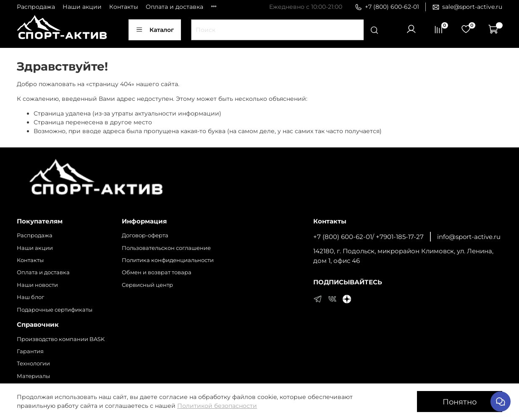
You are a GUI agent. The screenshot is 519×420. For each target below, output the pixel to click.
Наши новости (37, 285)
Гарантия (30, 351)
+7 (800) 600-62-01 (387, 7)
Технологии (33, 364)
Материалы (33, 376)
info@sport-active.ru (469, 237)
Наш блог (30, 297)
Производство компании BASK (61, 339)
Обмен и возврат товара (157, 272)
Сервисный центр (147, 285)
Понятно (460, 402)
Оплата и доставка (174, 7)
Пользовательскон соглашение (166, 248)
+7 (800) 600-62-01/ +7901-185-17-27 (368, 237)
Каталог (155, 30)
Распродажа (36, 7)
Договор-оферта (145, 235)
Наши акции (82, 7)
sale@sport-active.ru (467, 7)
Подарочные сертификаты (55, 310)
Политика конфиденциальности (168, 260)
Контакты (124, 7)
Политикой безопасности (217, 406)
